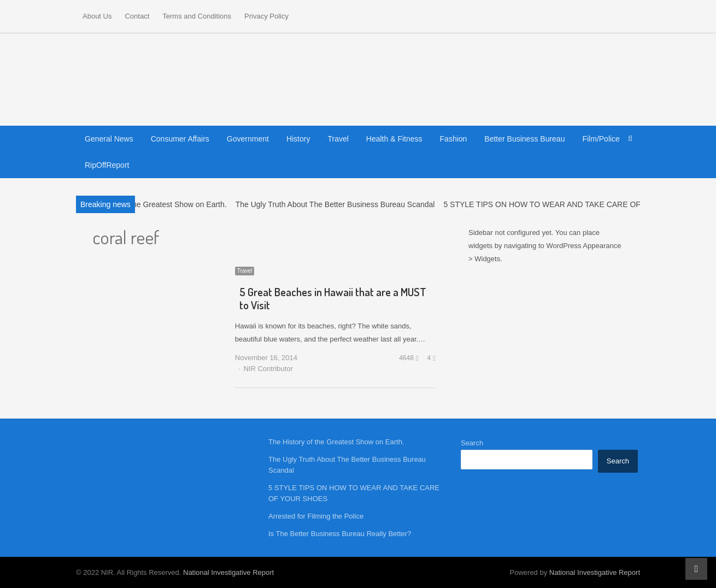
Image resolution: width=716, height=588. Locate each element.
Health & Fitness (394, 139)
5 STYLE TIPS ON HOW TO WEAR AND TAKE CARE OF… (545, 204)
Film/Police (601, 139)
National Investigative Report (228, 572)
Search (472, 443)
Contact (137, 16)
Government (248, 139)
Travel (338, 139)
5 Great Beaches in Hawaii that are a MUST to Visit (333, 298)
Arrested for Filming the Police (316, 516)
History (298, 139)
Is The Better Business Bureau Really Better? (340, 534)
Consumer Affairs (180, 139)
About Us (97, 16)
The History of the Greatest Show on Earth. (154, 204)
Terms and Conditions (197, 16)
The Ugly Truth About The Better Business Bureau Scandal (335, 204)
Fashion (454, 139)
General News (109, 139)
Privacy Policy (266, 16)
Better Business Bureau (524, 139)
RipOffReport (107, 165)
